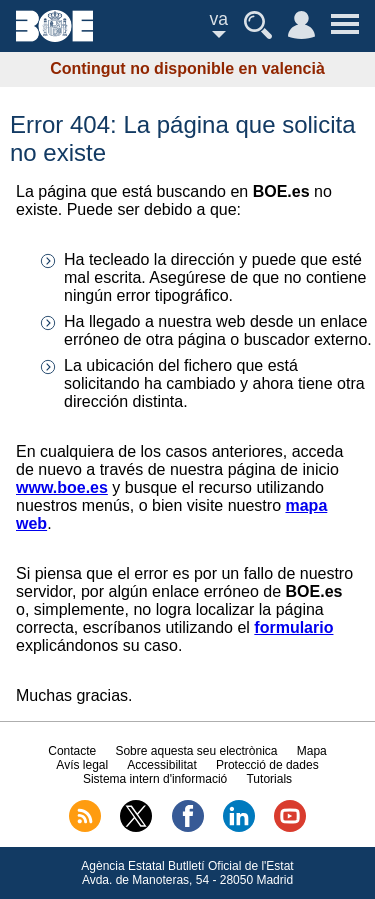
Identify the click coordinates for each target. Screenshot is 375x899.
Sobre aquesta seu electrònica (196, 751)
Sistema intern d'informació (155, 779)
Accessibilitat (161, 765)
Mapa (312, 751)
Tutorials (269, 779)
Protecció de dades (267, 765)
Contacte (72, 751)
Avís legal (82, 765)
